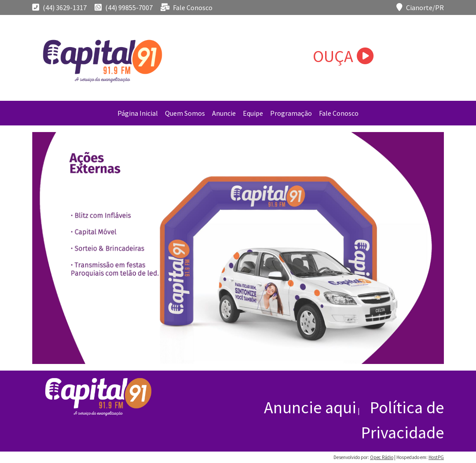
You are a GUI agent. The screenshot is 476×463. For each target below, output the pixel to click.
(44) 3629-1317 (59, 7)
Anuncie (224, 113)
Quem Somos (185, 113)
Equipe (253, 113)
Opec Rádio (382, 457)
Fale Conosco (187, 7)
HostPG (436, 457)
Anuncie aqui (310, 407)
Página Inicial (138, 113)
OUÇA (343, 56)
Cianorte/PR (420, 7)
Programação (291, 113)
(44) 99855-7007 (124, 7)
